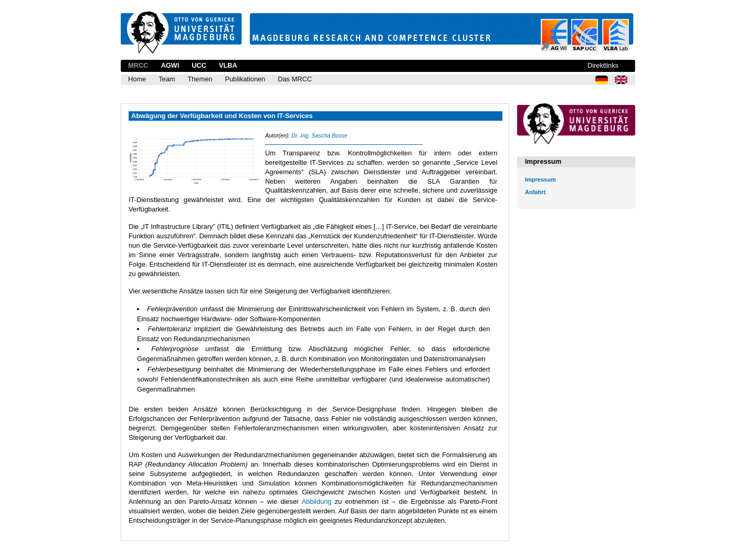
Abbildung (316, 502)
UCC (199, 65)
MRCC (138, 65)
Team (167, 79)
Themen (200, 79)
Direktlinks (603, 65)
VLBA (228, 65)
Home (137, 79)
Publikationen (245, 79)
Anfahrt (535, 192)
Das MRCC (295, 79)
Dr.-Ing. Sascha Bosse (319, 135)
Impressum (540, 180)
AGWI (170, 65)
